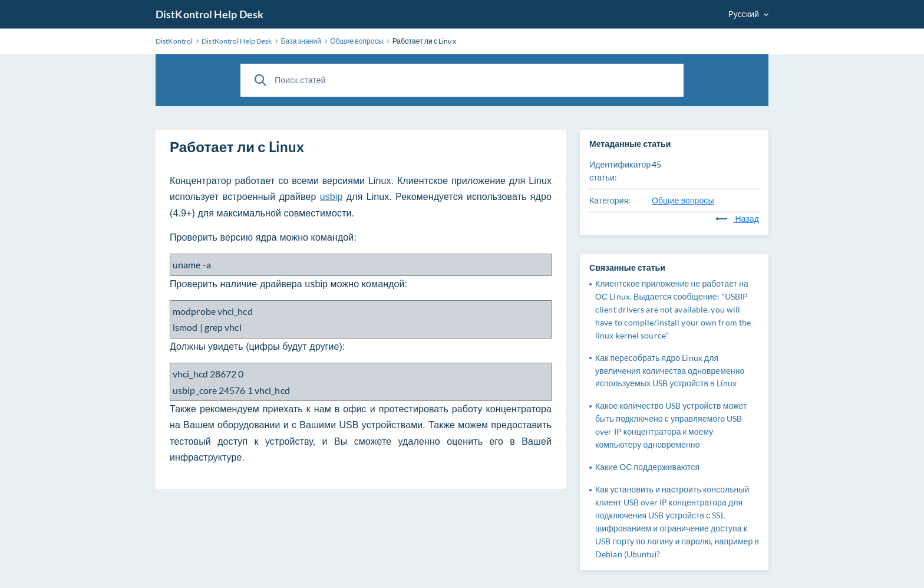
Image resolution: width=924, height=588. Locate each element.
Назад (737, 219)
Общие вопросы (683, 200)
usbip (331, 197)
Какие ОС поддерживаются (647, 467)
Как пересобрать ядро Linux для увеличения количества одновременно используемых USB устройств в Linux (670, 371)
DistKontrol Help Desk (209, 14)
